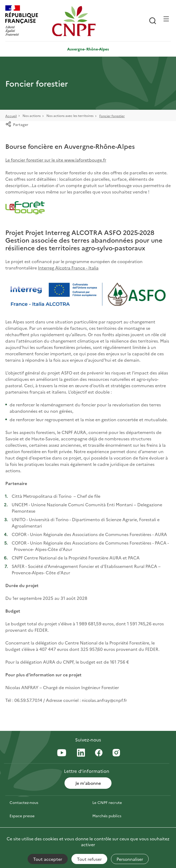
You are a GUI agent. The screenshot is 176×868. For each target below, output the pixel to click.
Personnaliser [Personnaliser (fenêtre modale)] (130, 859)
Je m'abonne (88, 783)
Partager (17, 124)
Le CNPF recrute (107, 802)
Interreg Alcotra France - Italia (68, 268)
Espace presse (22, 816)
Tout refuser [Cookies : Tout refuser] (89, 859)
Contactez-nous (24, 802)
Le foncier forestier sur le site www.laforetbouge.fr (56, 160)
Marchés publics (107, 816)
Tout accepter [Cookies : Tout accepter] (48, 859)
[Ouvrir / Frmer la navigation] (166, 19)
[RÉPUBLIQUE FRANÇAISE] (27, 21)
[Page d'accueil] (74, 21)
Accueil (11, 116)
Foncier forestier (112, 116)
